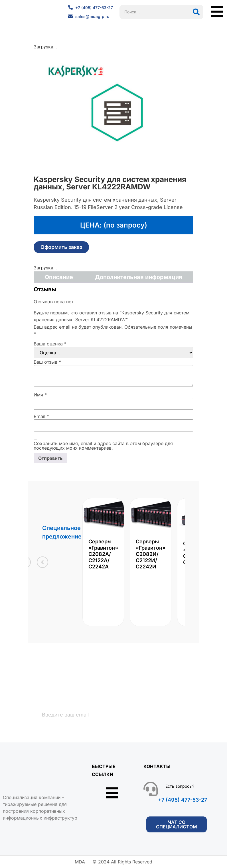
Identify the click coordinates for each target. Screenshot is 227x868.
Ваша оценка (50, 344)
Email (41, 416)
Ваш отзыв (47, 362)
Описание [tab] (59, 277)
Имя (40, 395)
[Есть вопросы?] (151, 789)
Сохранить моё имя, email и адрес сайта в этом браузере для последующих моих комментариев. (103, 446)
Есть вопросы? (180, 786)
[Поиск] (196, 12)
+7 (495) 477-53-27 (183, 800)
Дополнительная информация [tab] (139, 277)
